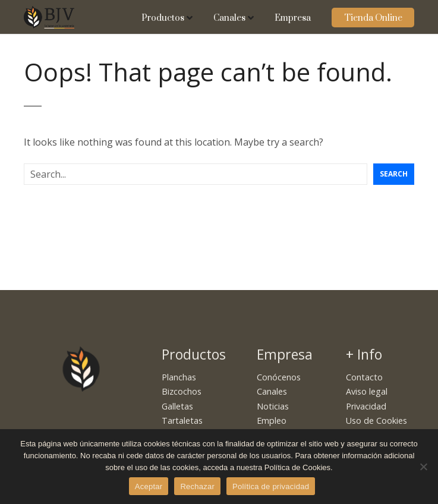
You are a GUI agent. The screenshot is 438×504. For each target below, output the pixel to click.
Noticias (273, 406)
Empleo (272, 420)
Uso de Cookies (376, 420)
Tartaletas (182, 420)
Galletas (177, 406)
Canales (229, 18)
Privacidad (366, 406)
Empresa (293, 18)
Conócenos (279, 377)
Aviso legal (367, 391)
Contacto (364, 377)
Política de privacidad (271, 486)
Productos (163, 18)
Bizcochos (182, 391)
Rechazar (197, 486)
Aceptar (149, 486)
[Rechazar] (423, 467)
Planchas (179, 377)
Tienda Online (373, 18)
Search (394, 174)
